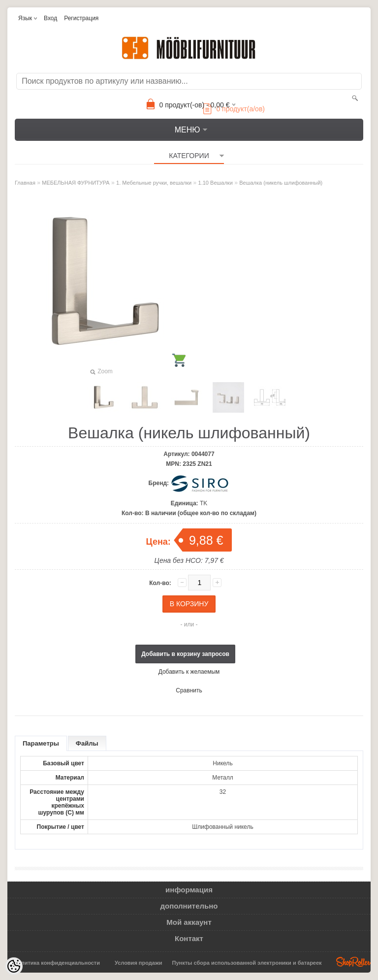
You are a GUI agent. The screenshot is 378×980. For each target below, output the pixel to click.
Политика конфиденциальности (57, 963)
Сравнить (189, 690)
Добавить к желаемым (189, 672)
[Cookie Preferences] (14, 966)
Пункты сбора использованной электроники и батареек (247, 963)
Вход (50, 18)
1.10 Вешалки (216, 183)
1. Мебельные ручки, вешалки (154, 183)
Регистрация (81, 18)
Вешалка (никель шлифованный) (281, 183)
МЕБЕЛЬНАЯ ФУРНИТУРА (76, 183)
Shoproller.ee (353, 962)
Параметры (41, 743)
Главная (25, 183)
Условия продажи (138, 963)
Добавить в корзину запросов (185, 654)
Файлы (87, 743)
